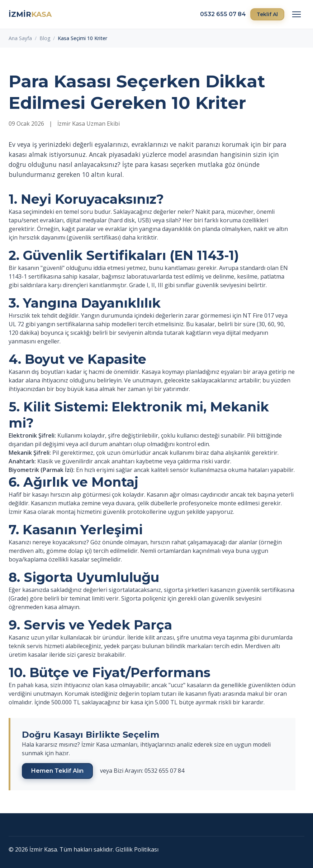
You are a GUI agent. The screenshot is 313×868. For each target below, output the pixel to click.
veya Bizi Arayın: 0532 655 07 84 (142, 771)
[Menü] (297, 14)
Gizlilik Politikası (137, 849)
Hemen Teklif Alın (57, 771)
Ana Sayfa (20, 38)
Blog (45, 38)
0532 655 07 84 (223, 14)
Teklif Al (267, 14)
